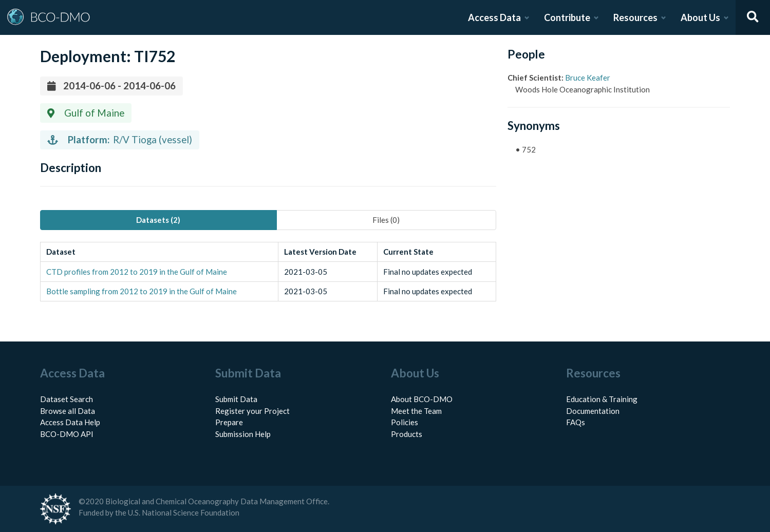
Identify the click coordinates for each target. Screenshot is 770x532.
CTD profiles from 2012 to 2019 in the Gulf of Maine (137, 272)
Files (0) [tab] (386, 220)
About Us (700, 17)
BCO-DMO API (67, 434)
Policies (405, 422)
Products (407, 434)
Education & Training (602, 399)
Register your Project (252, 411)
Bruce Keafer (588, 78)
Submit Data (236, 399)
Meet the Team (416, 411)
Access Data (494, 17)
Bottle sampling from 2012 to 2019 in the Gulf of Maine (142, 291)
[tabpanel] (268, 272)
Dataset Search (67, 399)
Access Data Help (70, 422)
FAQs (576, 422)
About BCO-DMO (422, 399)
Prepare (229, 422)
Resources (635, 17)
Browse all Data (68, 411)
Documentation (593, 411)
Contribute (567, 17)
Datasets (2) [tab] (158, 220)
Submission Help (243, 434)
